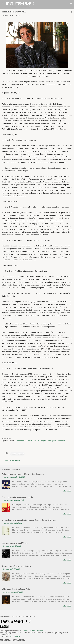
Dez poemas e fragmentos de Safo (16, 566)
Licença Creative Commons (33, 631)
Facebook (21, 441)
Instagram (52, 441)
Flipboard (61, 441)
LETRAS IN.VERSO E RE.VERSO (20, 3)
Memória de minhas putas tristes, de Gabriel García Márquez (29, 520)
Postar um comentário (12, 461)
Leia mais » (67, 491)
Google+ (43, 441)
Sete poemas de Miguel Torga (15, 543)
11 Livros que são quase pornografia (17, 497)
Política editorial (14, 636)
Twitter (29, 441)
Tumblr (36, 441)
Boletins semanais (17, 454)
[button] (71, 12)
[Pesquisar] (71, 4)
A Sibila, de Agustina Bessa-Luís (16, 589)
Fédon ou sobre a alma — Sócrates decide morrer (23, 474)
